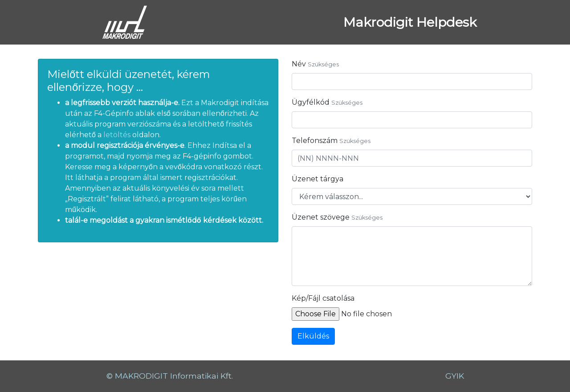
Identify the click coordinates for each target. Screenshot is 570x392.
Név (299, 64)
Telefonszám (315, 141)
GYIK (455, 376)
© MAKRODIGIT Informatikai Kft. (170, 376)
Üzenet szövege (321, 217)
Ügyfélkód (311, 102)
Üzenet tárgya (318, 179)
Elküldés (313, 336)
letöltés (118, 135)
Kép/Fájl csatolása (323, 298)
